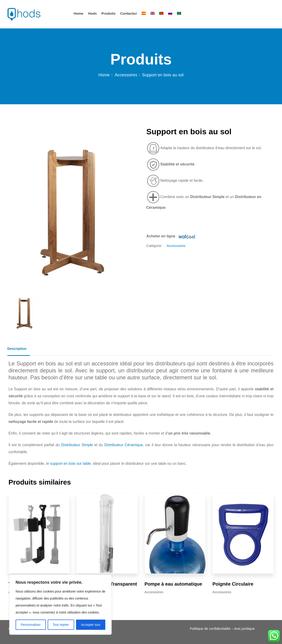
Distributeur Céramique (123, 445)
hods (93, 13)
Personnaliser (31, 625)
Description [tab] (17, 349)
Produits (108, 13)
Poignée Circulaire (233, 584)
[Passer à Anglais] (153, 13)
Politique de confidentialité (210, 629)
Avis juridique (244, 629)
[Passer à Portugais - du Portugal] (161, 13)
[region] (60, 605)
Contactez (129, 13)
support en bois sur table (70, 464)
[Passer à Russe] (170, 13)
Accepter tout (91, 625)
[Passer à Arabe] (179, 13)
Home (79, 13)
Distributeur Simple (77, 445)
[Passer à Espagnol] (144, 13)
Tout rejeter (61, 625)
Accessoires (126, 75)
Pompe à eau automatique (173, 584)
